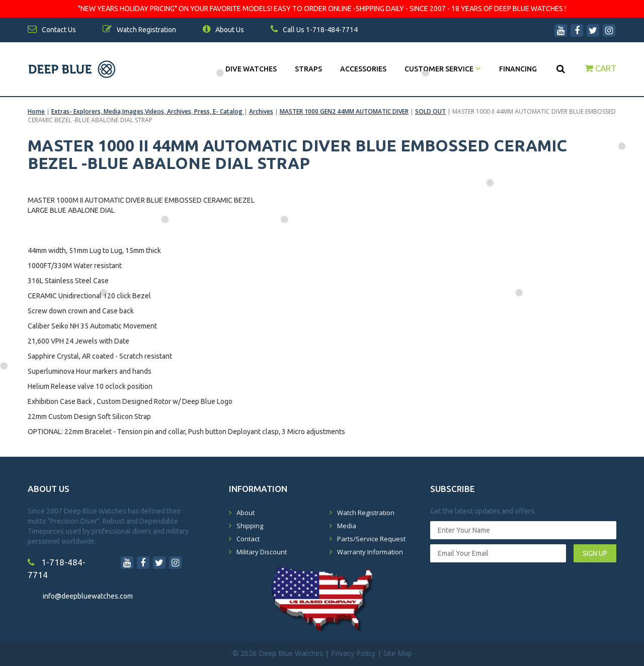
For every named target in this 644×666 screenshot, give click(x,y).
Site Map (398, 653)
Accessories (363, 69)
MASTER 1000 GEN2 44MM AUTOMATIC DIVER (344, 111)
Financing (518, 69)
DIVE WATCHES (251, 69)
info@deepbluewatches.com (88, 596)
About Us (223, 30)
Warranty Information (370, 552)
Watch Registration (366, 513)
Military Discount (262, 552)
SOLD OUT (430, 111)
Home (36, 111)
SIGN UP (595, 553)
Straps (308, 69)
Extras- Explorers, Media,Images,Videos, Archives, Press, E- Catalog (148, 111)
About (246, 513)
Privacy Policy (353, 653)
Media (347, 526)
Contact (248, 539)
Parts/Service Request (371, 539)
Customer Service (443, 69)
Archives (261, 111)
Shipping (250, 526)
